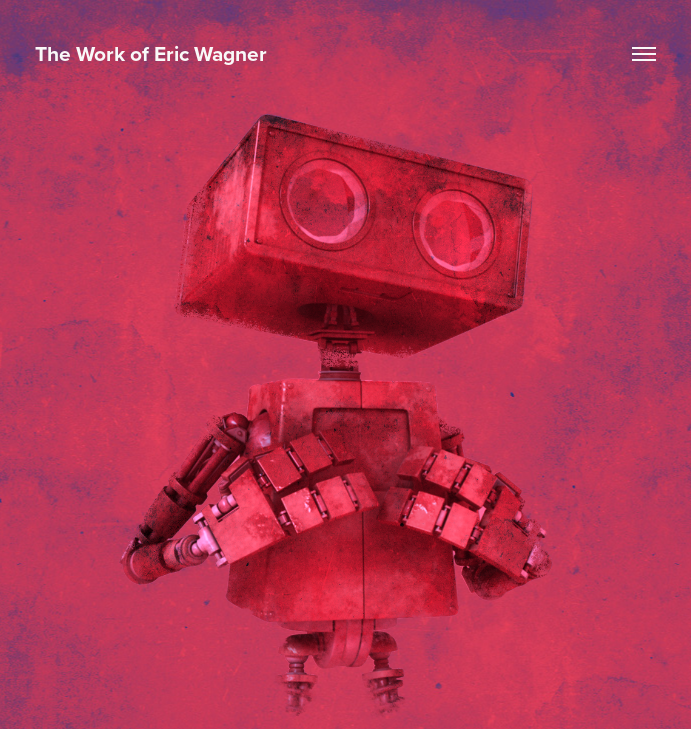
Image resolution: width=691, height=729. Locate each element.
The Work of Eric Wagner (151, 53)
